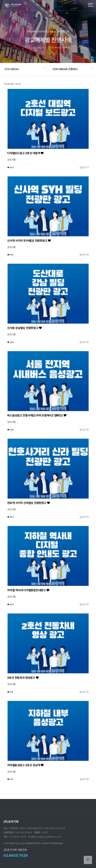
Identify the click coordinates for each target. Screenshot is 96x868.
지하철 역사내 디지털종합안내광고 (28, 590)
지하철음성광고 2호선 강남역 (25, 765)
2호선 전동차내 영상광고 (23, 678)
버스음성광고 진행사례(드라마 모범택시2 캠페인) (37, 415)
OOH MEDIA (12, 69)
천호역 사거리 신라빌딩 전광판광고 (29, 503)
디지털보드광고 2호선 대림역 (25, 153)
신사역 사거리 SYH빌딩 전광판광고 (29, 241)
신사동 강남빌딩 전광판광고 (24, 328)
